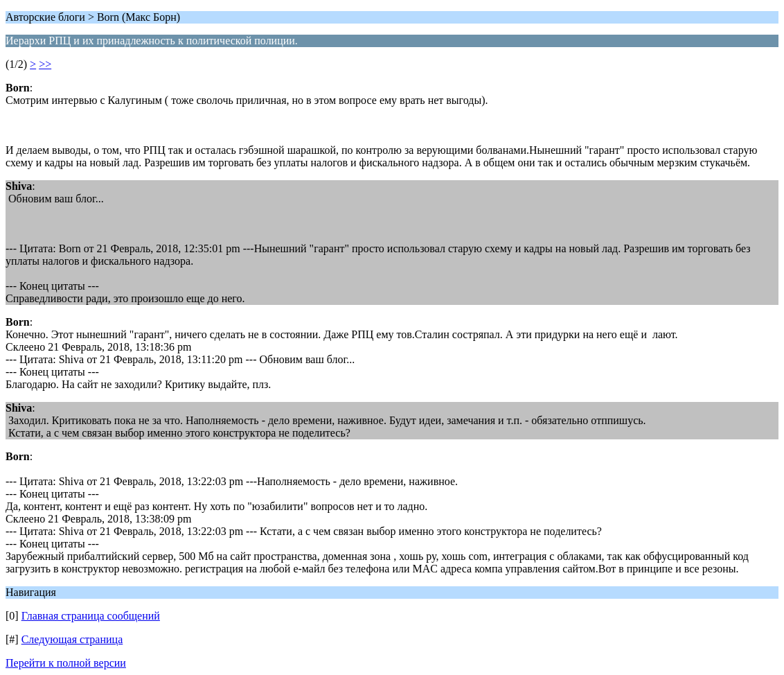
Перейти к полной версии (66, 663)
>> (45, 64)
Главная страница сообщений (91, 616)
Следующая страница (72, 639)
